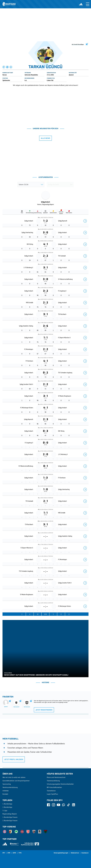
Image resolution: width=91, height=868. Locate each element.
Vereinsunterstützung (10, 787)
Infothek (6, 791)
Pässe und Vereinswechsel (56, 777)
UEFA (14, 853)
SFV (4, 853)
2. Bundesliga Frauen (10, 820)
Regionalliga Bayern (10, 814)
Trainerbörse (51, 791)
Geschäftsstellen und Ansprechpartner (16, 781)
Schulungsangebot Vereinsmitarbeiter (60, 784)
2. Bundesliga (7, 807)
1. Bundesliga (7, 804)
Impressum (85, 853)
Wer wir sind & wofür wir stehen (14, 777)
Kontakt (5, 794)
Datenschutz (75, 853)
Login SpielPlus (52, 794)
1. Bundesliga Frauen (10, 817)
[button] (4, 67)
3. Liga (5, 810)
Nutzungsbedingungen (61, 853)
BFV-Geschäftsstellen (54, 787)
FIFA (20, 853)
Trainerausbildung (53, 781)
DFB (9, 853)
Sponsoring (7, 784)
